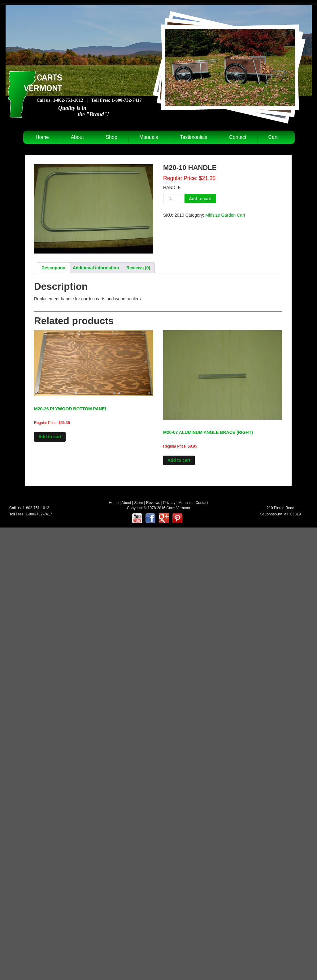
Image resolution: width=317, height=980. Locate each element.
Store (139, 503)
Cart (273, 137)
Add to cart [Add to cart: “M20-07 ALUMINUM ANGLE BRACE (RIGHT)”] (179, 460)
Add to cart (200, 199)
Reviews (153, 503)
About (77, 137)
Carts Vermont (178, 508)
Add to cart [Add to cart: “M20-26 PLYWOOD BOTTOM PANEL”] (50, 437)
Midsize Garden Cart (225, 215)
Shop (112, 137)
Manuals (149, 137)
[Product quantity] (173, 198)
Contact (238, 137)
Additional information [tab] (96, 268)
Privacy (169, 503)
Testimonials (193, 137)
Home (42, 137)
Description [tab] (53, 268)
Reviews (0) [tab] (138, 268)
